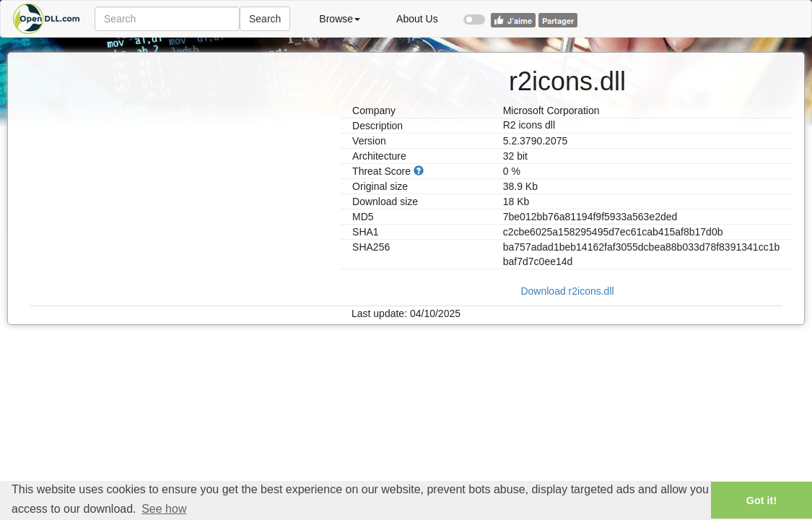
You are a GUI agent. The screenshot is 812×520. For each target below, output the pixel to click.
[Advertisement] (180, 154)
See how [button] (164, 509)
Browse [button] (340, 19)
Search (265, 19)
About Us (417, 19)
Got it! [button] (761, 500)
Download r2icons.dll (567, 291)
